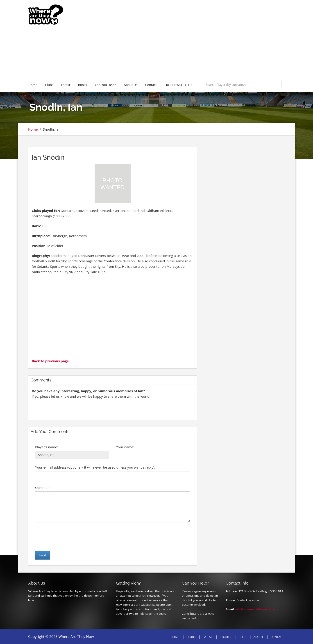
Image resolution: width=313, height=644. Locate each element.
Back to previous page (50, 361)
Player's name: (46, 447)
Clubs (49, 85)
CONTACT (277, 637)
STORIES (225, 637)
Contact (151, 85)
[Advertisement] (190, 36)
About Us (131, 85)
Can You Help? (105, 85)
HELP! (242, 637)
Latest (66, 85)
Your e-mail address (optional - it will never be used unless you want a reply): (95, 467)
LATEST (208, 637)
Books (82, 85)
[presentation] (69, 537)
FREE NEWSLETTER (178, 85)
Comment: (43, 488)
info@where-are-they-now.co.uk (257, 609)
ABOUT (258, 637)
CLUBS (191, 637)
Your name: (125, 447)
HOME (175, 637)
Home (33, 85)
